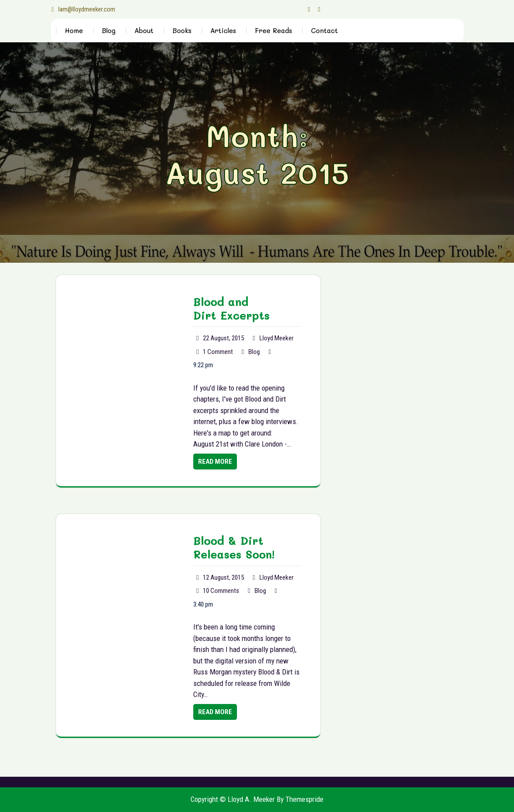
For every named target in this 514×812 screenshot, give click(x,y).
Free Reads (274, 30)
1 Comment (218, 352)
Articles (223, 30)
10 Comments (221, 591)
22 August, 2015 (223, 338)
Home (74, 30)
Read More (215, 462)
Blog (109, 30)
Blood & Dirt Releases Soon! (234, 547)
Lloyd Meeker (276, 338)
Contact (325, 30)
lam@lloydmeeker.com (83, 9)
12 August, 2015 (223, 577)
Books (182, 30)
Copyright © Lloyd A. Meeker (233, 799)
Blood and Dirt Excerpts (231, 308)
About (144, 30)
